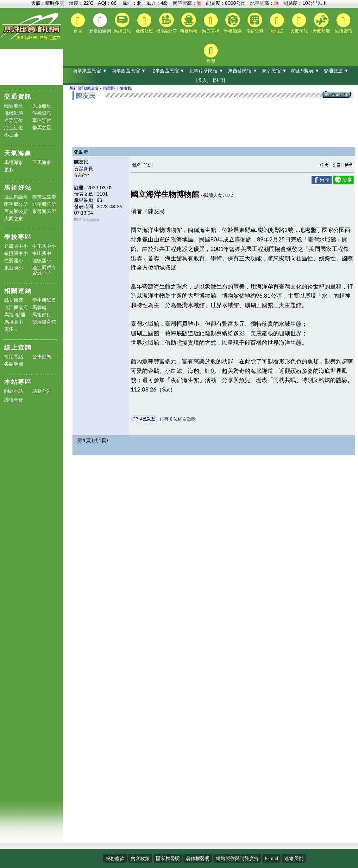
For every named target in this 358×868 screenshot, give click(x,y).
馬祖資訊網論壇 (84, 88)
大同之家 (14, 219)
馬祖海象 (14, 162)
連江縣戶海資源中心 (44, 270)
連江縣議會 (16, 197)
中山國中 (42, 253)
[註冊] (219, 80)
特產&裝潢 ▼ (305, 70)
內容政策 (140, 858)
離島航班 (14, 106)
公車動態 (42, 357)
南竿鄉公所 (16, 204)
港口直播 (211, 23)
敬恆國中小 (16, 253)
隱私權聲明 (168, 858)
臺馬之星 (42, 127)
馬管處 (39, 307)
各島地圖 (14, 364)
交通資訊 (18, 96)
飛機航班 (144, 23)
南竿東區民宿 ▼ (90, 70)
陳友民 (126, 88)
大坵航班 (42, 106)
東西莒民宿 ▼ (243, 70)
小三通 (11, 135)
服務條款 (115, 858)
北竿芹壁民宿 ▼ (206, 70)
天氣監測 (321, 23)
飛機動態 (14, 113)
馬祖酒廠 (233, 23)
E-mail (271, 858)
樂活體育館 (44, 322)
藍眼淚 (277, 23)
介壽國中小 (16, 246)
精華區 (109, 88)
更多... (11, 170)
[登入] (202, 80)
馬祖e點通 (15, 315)
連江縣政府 (16, 307)
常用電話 (14, 357)
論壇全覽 (14, 400)
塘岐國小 (42, 261)
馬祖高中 (14, 322)
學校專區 (18, 237)
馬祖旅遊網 (100, 23)
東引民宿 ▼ (274, 70)
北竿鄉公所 (44, 204)
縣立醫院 (14, 300)
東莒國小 (14, 268)
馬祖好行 (42, 315)
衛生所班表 (44, 300)
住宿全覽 (255, 23)
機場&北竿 (166, 23)
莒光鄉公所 (16, 211)
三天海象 (42, 162)
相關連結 (18, 291)
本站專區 (18, 382)
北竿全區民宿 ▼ (168, 70)
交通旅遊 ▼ (336, 70)
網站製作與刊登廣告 (237, 858)
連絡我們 (294, 858)
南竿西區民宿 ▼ (129, 70)
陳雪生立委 (44, 197)
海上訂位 (14, 127)
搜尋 (211, 54)
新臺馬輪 (189, 23)
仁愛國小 (14, 261)
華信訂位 (42, 120)
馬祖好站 (18, 187)
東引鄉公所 (44, 211)
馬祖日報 (122, 23)
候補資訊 (42, 113)
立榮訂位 (14, 120)
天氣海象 (18, 153)
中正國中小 (44, 246)
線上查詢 (18, 347)
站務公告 (42, 391)
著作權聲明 (198, 858)
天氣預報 (299, 23)
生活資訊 (343, 23)
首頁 (78, 23)
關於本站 (14, 391)
